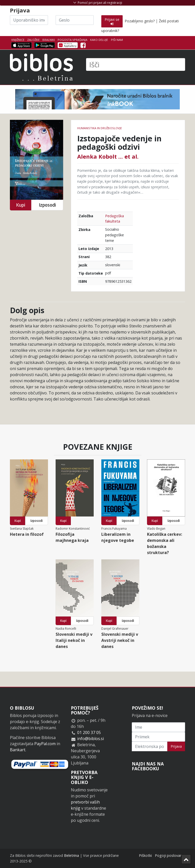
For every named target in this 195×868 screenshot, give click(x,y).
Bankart (18, 750)
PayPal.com (45, 744)
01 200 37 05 (89, 732)
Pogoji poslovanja (170, 855)
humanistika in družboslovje (100, 128)
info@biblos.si (91, 739)
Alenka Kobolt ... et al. (108, 156)
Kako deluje (99, 40)
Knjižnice (18, 40)
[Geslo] (75, 20)
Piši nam (117, 40)
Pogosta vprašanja (72, 40)
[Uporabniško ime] (29, 20)
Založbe (33, 40)
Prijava (176, 746)
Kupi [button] (21, 205)
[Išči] (136, 64)
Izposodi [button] (47, 205)
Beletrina (71, 855)
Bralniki (49, 40)
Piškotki (145, 855)
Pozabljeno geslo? (140, 21)
